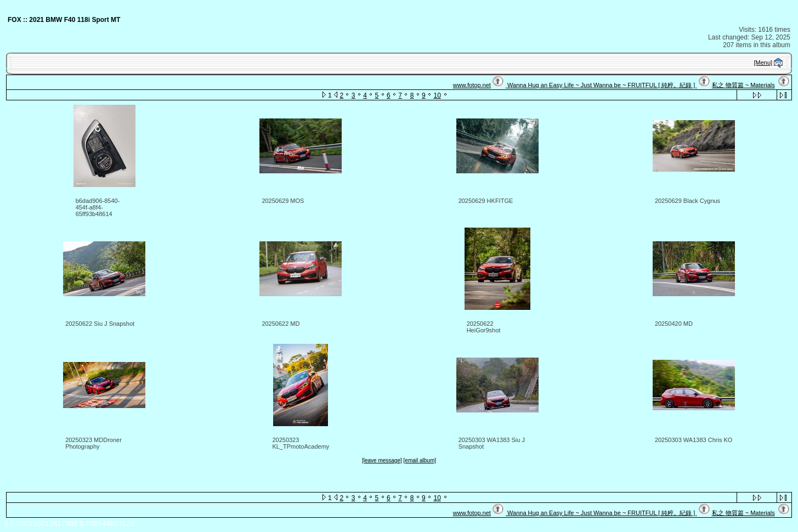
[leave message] (382, 460)
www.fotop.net (472, 85)
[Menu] (763, 63)
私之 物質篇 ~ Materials (743, 85)
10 (437, 95)
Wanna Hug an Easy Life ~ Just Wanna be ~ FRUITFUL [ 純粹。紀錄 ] (601, 85)
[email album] (420, 460)
